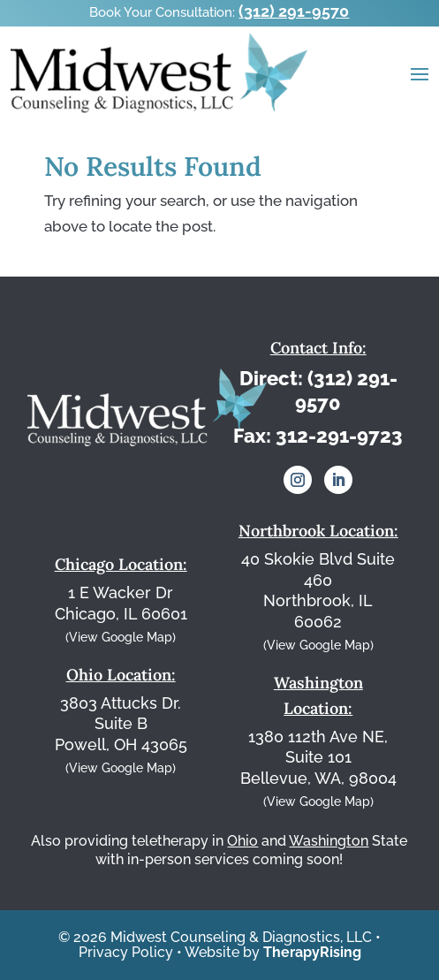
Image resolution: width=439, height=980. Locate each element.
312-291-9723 (339, 436)
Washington (329, 841)
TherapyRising (312, 952)
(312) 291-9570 (294, 11)
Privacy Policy (126, 952)
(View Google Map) (121, 637)
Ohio (242, 841)
